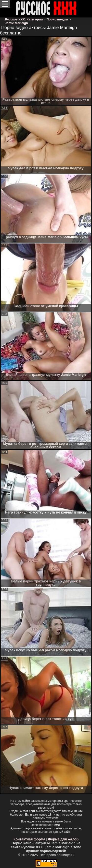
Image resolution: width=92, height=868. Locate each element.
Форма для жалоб (63, 839)
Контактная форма (29, 839)
